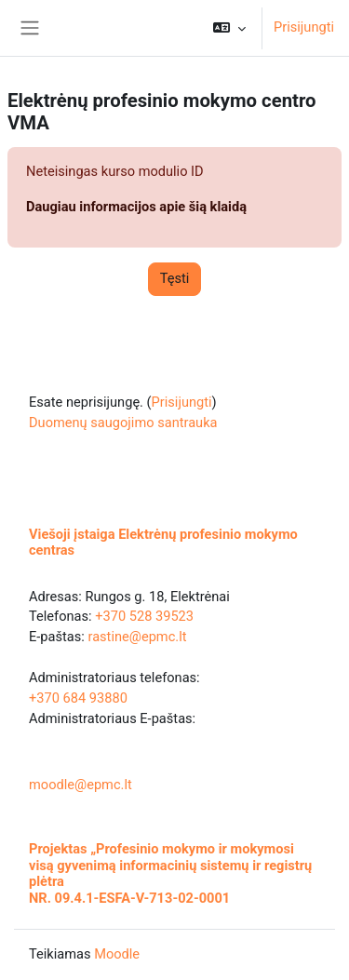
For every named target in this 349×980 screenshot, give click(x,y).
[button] (229, 28)
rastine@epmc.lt (137, 637)
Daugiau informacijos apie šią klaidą (136, 207)
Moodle (117, 954)
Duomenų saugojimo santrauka (123, 423)
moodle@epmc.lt (81, 785)
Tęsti (175, 278)
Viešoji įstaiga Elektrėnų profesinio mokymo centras (163, 543)
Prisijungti (304, 27)
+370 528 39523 (144, 616)
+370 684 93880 (78, 698)
